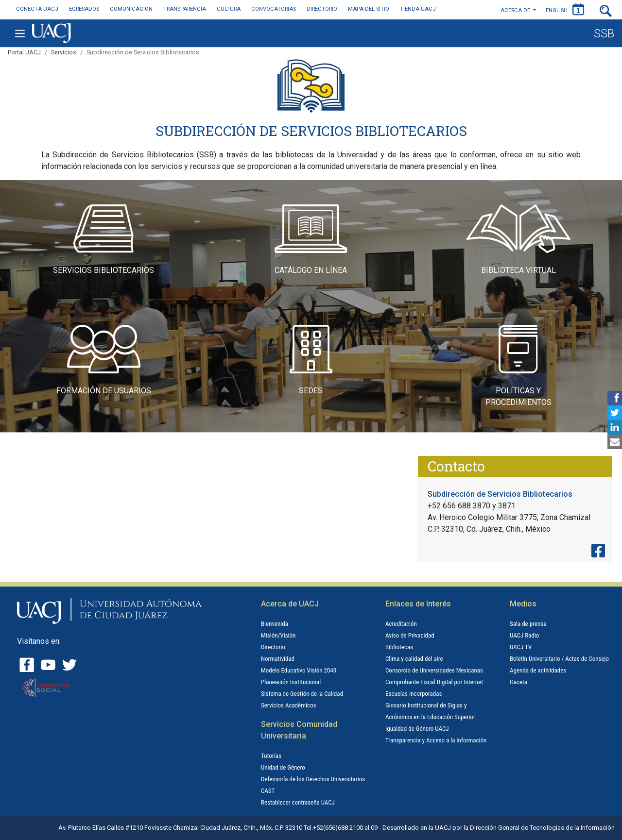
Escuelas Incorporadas (414, 694)
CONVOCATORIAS (274, 9)
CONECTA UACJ (37, 9)
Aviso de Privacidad (410, 635)
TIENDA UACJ (418, 9)
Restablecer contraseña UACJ (298, 802)
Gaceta (518, 682)
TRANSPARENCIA (185, 9)
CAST (268, 791)
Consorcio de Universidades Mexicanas (434, 670)
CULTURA (229, 9)
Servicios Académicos (288, 705)
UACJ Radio (524, 635)
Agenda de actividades (538, 670)
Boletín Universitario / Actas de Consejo (559, 659)
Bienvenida (275, 624)
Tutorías (271, 756)
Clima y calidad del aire (414, 659)
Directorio (273, 647)
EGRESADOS (84, 9)
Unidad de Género (283, 767)
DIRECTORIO (322, 9)
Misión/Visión (278, 635)
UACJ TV (521, 647)
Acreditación (401, 624)
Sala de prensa (528, 624)
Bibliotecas (399, 647)
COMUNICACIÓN (131, 9)
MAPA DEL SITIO (369, 9)
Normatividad (278, 659)
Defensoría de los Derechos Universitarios (313, 779)
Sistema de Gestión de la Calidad (302, 694)
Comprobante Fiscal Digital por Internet (434, 682)
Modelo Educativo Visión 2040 (299, 670)
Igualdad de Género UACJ (417, 729)
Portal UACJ (24, 52)
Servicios (64, 52)
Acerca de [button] (516, 10)
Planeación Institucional (291, 682)
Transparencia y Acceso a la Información (436, 740)
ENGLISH (557, 10)
